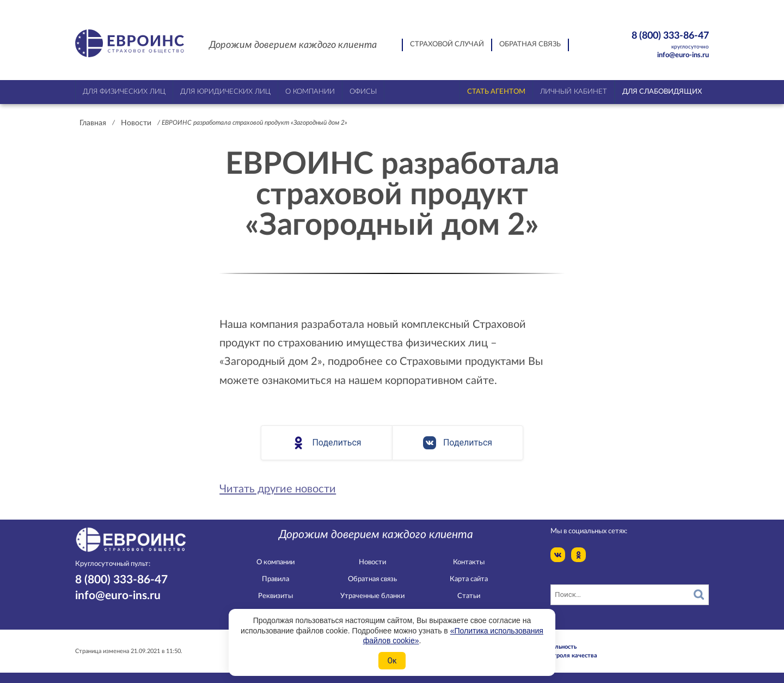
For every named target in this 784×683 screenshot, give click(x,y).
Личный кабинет (574, 92)
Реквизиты (275, 596)
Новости (136, 123)
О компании (275, 562)
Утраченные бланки (372, 596)
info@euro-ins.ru (683, 55)
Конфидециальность (548, 647)
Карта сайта (469, 579)
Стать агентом (496, 92)
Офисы (363, 92)
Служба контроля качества (558, 655)
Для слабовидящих (662, 92)
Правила (275, 579)
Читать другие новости (278, 489)
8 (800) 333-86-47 (651, 41)
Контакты (469, 562)
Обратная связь (530, 44)
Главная (93, 123)
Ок (392, 661)
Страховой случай (447, 44)
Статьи (469, 596)
